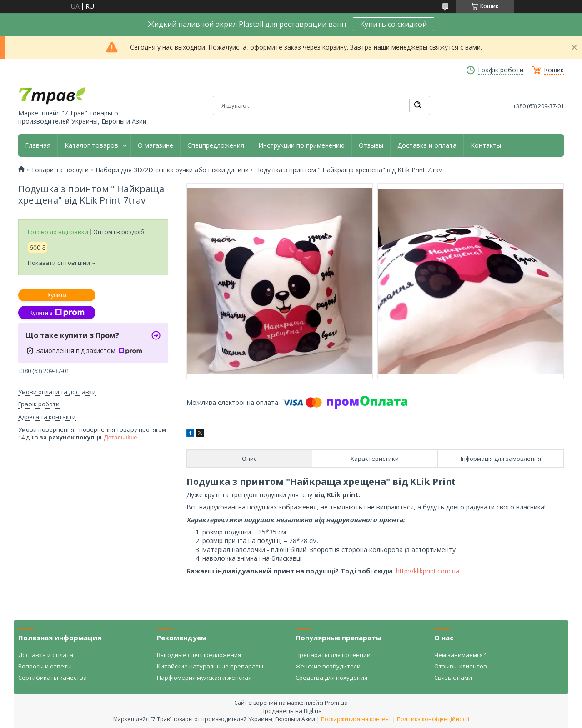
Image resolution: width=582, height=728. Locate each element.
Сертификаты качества (53, 678)
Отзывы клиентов (461, 666)
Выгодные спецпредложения (199, 655)
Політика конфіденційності (433, 719)
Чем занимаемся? (460, 655)
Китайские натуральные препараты (210, 666)
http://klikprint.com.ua (428, 571)
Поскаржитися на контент (356, 719)
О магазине (156, 145)
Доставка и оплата (427, 145)
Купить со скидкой (394, 24)
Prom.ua (336, 703)
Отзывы (371, 145)
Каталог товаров (91, 145)
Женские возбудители (328, 666)
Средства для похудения (331, 678)
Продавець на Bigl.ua (291, 711)
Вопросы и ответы (45, 666)
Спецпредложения (216, 145)
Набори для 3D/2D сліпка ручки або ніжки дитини (172, 170)
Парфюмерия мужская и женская (204, 678)
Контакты (486, 145)
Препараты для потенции (333, 655)
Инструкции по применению (301, 145)
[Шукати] (417, 105)
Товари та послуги (60, 170)
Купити (57, 295)
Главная (38, 145)
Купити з (57, 313)
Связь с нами (453, 678)
